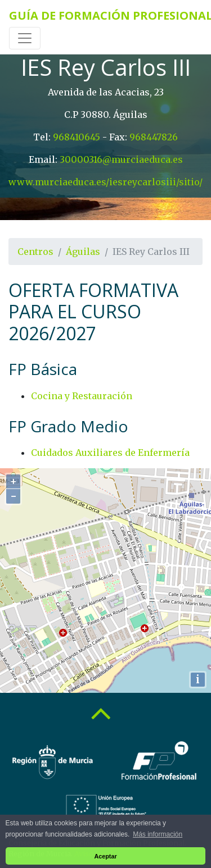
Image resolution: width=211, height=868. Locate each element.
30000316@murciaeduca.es (121, 159)
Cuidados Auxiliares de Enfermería (110, 453)
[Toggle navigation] (25, 38)
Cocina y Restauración (82, 396)
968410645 (77, 137)
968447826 (154, 137)
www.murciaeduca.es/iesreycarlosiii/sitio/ (105, 182)
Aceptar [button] (105, 856)
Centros (35, 252)
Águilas (83, 252)
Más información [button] (158, 834)
